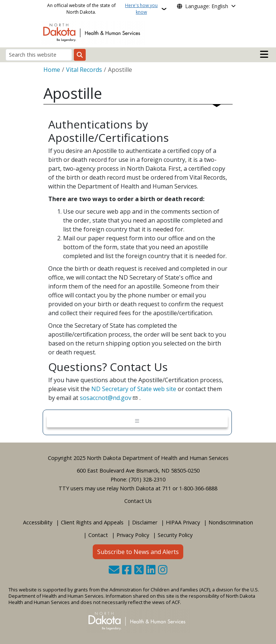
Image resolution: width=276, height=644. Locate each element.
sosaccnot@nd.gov (106, 398)
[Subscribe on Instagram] (163, 570)
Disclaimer (145, 522)
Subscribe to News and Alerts (138, 552)
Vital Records (84, 70)
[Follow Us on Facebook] (127, 570)
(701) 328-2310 (147, 479)
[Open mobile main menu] (264, 54)
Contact (98, 535)
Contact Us (138, 501)
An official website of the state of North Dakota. (103, 9)
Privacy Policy (133, 535)
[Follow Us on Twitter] (139, 570)
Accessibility (38, 522)
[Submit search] (80, 55)
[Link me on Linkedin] (151, 570)
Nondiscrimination (231, 522)
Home (52, 70)
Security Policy (175, 535)
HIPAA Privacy (183, 522)
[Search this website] (39, 55)
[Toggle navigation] (137, 421)
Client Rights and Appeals (92, 522)
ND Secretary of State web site (134, 389)
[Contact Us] (114, 570)
